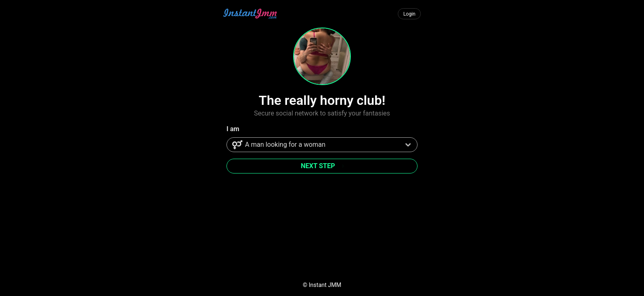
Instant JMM (325, 285)
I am (233, 129)
